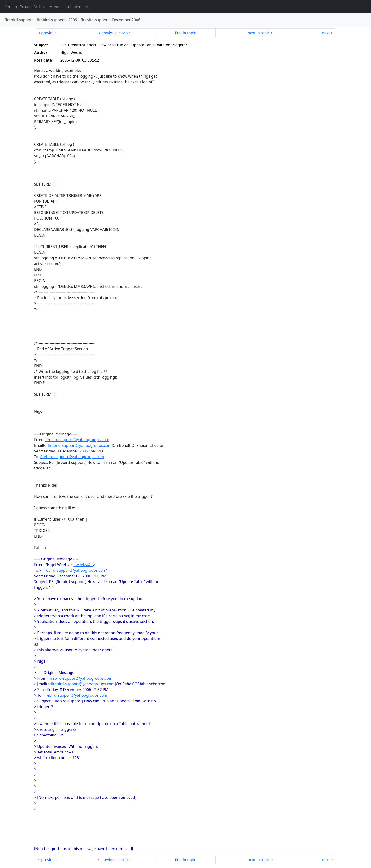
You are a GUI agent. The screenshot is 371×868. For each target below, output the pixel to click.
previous (49, 33)
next (326, 33)
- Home (33, 7)
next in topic (259, 33)
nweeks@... (83, 565)
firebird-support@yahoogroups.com (77, 440)
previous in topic (116, 33)
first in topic (185, 33)
